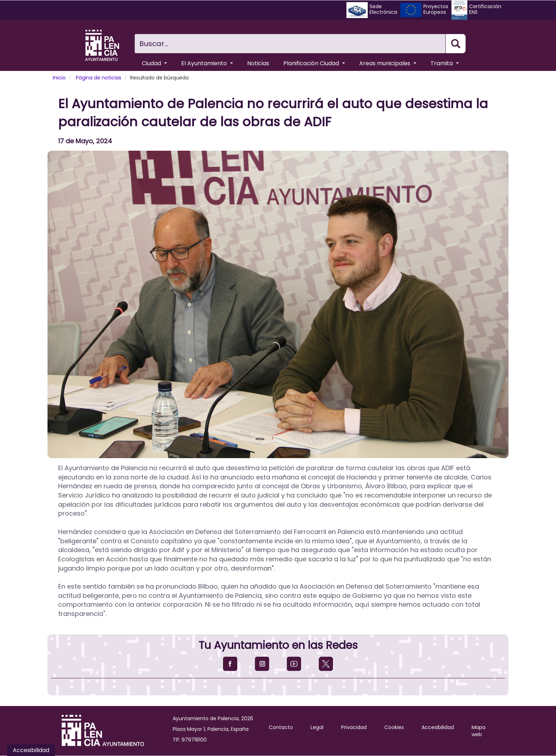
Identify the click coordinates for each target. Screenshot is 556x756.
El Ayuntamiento (207, 63)
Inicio (59, 78)
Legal (317, 727)
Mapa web (479, 731)
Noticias (258, 63)
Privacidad (354, 727)
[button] (278, 304)
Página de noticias (99, 78)
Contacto (281, 727)
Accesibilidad (438, 727)
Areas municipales (388, 63)
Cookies (394, 727)
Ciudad (154, 63)
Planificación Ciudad (314, 63)
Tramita (445, 63)
